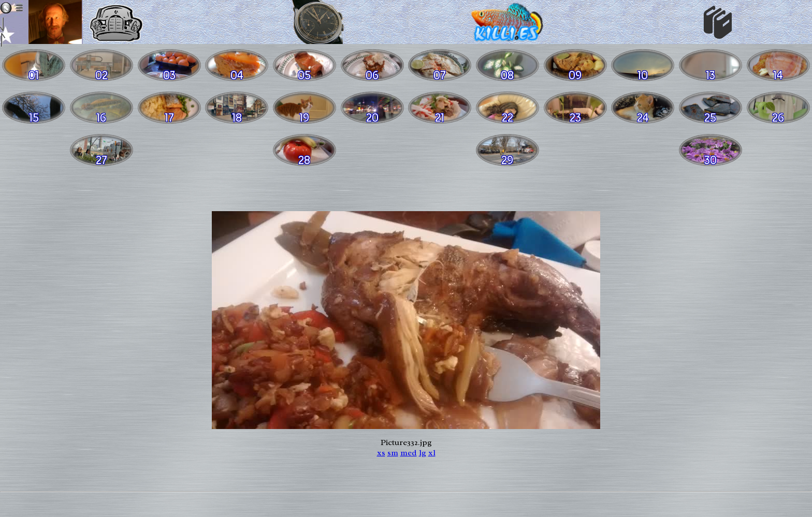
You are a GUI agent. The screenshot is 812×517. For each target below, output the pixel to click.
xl (432, 453)
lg (423, 453)
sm (393, 453)
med (409, 453)
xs (381, 453)
